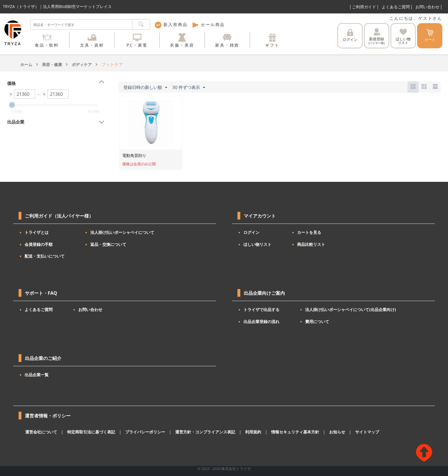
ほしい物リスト (257, 244)
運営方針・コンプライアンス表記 (194, 432)
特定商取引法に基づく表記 (87, 432)
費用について (317, 321)
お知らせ (319, 432)
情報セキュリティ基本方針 (279, 432)
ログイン (350, 35)
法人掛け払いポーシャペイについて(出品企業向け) (351, 309)
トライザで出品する (261, 309)
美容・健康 (52, 64)
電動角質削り (134, 155)
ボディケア (82, 64)
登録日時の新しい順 (145, 87)
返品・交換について (108, 244)
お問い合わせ (427, 7)
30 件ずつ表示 (189, 87)
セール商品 (208, 24)
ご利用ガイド (364, 7)
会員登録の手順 (39, 244)
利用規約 (240, 432)
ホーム (26, 64)
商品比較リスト (311, 244)
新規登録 (377, 37)
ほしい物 (403, 37)
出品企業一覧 (37, 375)
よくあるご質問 (396, 7)
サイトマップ (348, 432)
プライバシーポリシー (138, 432)
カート (430, 35)
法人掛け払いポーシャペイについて (122, 232)
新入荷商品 (171, 24)
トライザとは (37, 232)
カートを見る (309, 232)
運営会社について (40, 432)
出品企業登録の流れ (261, 321)
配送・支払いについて (45, 256)
